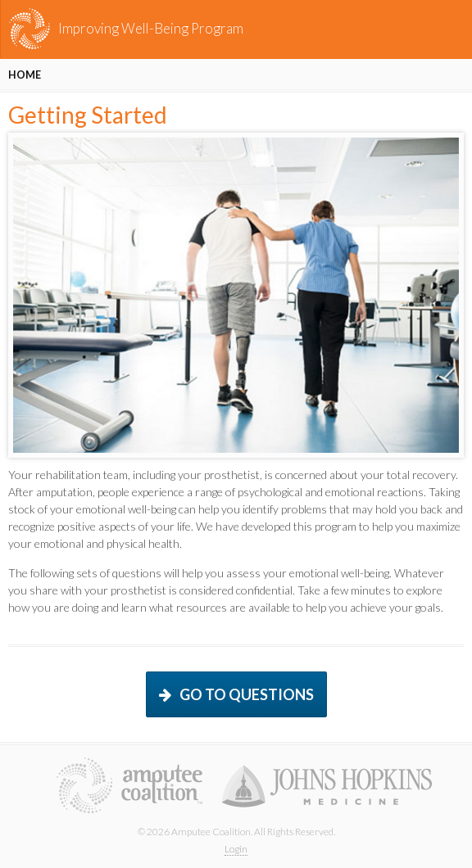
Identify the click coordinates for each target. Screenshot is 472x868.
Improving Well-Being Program (151, 28)
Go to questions (247, 694)
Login (236, 849)
